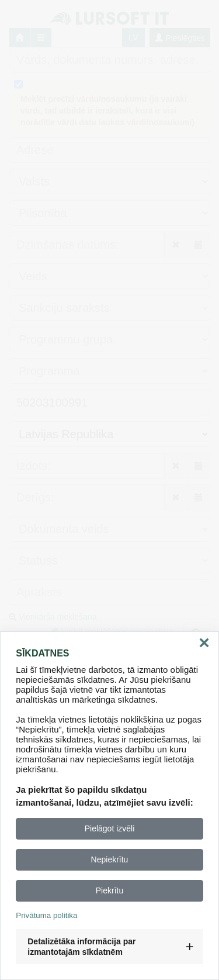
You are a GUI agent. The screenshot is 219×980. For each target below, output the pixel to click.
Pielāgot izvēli (110, 828)
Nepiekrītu (110, 859)
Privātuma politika (46, 915)
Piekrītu (109, 890)
